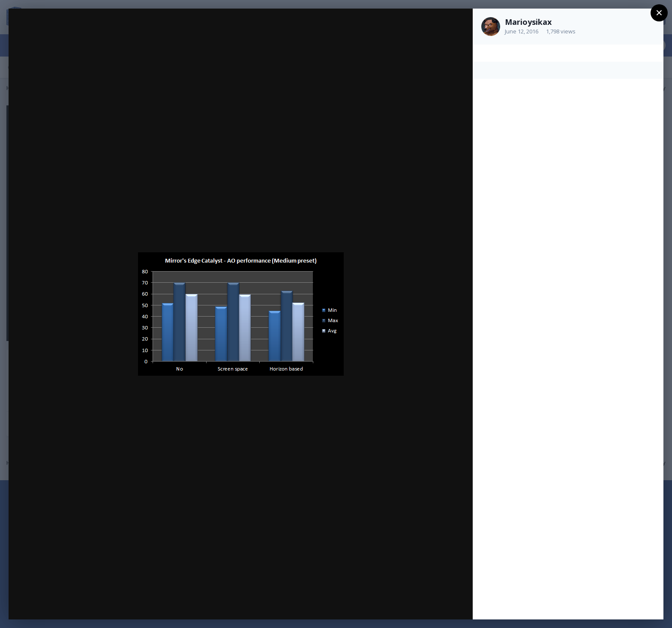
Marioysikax (528, 22)
